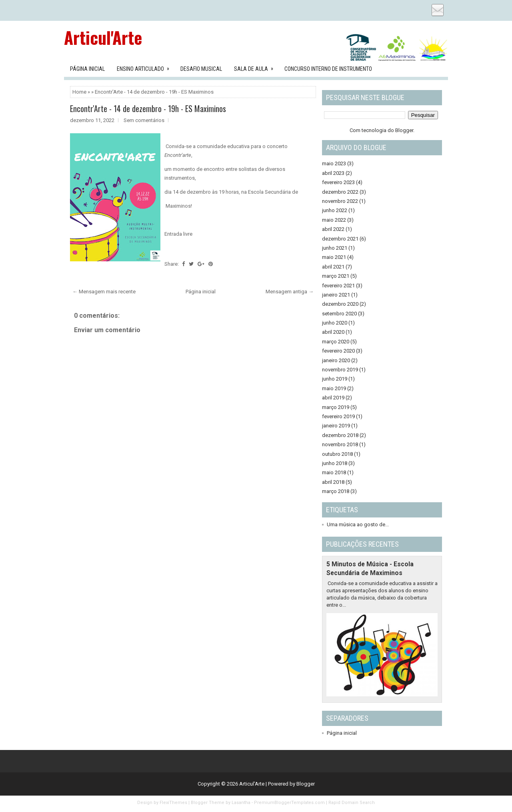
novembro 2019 (340, 370)
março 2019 (336, 407)
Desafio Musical (201, 69)
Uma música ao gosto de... (358, 524)
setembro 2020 (339, 314)
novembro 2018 (340, 444)
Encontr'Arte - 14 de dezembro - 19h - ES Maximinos (148, 108)
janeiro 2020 (336, 360)
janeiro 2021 (336, 295)
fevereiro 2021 (338, 286)
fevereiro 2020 (338, 351)
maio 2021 (334, 257)
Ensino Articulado (146, 66)
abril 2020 (333, 332)
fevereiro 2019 (338, 416)
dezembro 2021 (340, 239)
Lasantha (241, 803)
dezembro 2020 (340, 304)
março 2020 (336, 342)
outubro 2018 (337, 454)
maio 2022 (334, 220)
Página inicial (201, 292)
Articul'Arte (103, 37)
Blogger (404, 130)
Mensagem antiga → (290, 292)
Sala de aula (256, 66)
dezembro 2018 (340, 435)
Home (79, 92)
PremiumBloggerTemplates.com (289, 803)
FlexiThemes (173, 803)
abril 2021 (333, 267)
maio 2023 (334, 163)
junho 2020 (335, 323)
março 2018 (336, 491)
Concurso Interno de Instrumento (328, 69)
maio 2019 (334, 388)
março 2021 (336, 276)
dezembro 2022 (340, 192)
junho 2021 (335, 248)
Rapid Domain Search (352, 803)
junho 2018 (335, 463)
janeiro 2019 (336, 426)
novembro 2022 (340, 201)
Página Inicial (87, 69)
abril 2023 (333, 173)
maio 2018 (334, 472)
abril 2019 (333, 398)
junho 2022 (335, 210)
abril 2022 (333, 229)
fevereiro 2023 (338, 182)
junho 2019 (335, 379)
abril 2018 (333, 482)
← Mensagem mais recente (104, 292)
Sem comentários (144, 120)
